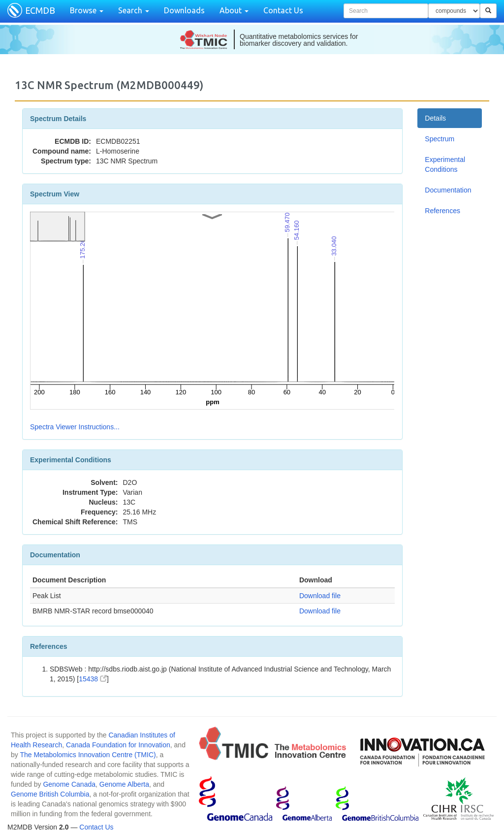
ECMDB (40, 10)
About (234, 10)
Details (435, 118)
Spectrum (440, 139)
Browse (87, 10)
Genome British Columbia (50, 794)
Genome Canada (69, 784)
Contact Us (283, 10)
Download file (320, 596)
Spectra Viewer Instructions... (75, 427)
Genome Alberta (124, 784)
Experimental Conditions (445, 164)
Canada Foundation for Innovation (118, 745)
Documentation (448, 190)
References (442, 211)
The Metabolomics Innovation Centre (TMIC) (88, 755)
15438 (93, 679)
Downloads (184, 10)
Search (134, 10)
